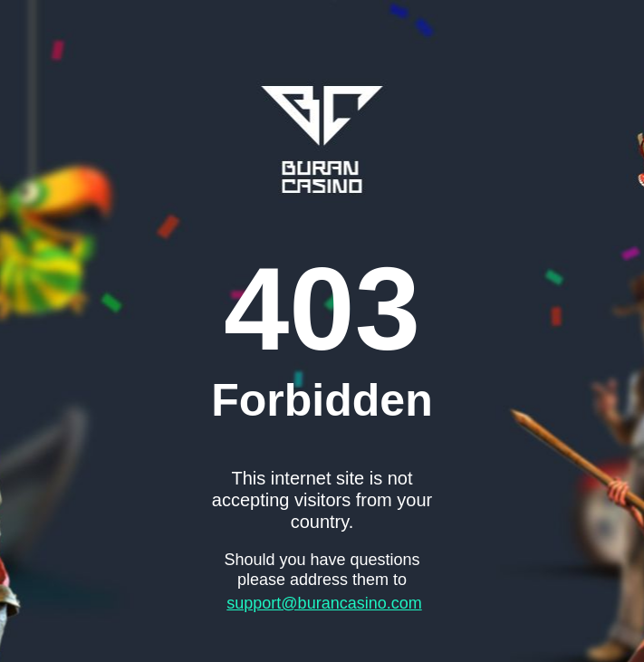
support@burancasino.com (324, 603)
